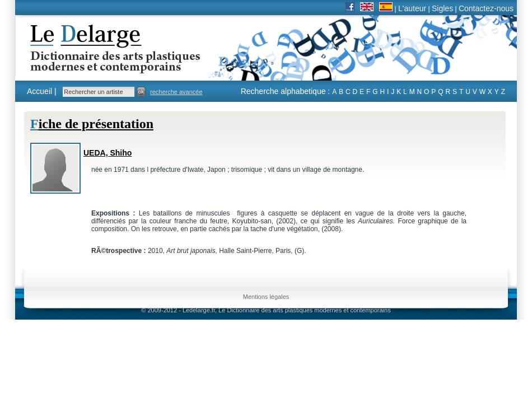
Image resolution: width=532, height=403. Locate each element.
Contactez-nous (486, 8)
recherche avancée (176, 92)
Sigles (442, 8)
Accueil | (42, 91)
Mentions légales (266, 297)
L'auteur (412, 8)
